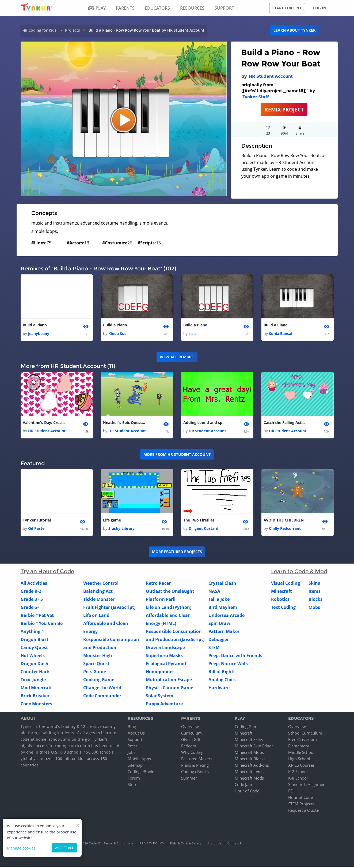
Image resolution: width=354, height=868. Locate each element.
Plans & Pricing (195, 766)
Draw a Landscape (165, 649)
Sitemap (135, 766)
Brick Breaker (35, 697)
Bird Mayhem (223, 609)
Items (315, 593)
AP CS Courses (301, 766)
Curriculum (191, 734)
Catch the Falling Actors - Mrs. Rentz (285, 423)
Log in (320, 8)
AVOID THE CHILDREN (284, 521)
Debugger (219, 641)
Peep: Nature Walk (228, 665)
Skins (314, 585)
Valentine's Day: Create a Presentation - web (44, 423)
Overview (190, 728)
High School (299, 760)
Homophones (160, 673)
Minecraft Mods (249, 779)
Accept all (64, 848)
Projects (73, 30)
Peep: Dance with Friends (235, 657)
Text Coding (283, 609)
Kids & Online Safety (186, 845)
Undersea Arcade (227, 617)
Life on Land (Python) (169, 609)
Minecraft (281, 593)
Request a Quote (303, 811)
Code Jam (243, 786)
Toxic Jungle (33, 681)
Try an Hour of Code (47, 573)
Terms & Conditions (119, 845)
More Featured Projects (177, 553)
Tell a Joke (219, 601)
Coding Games (248, 728)
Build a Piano (35, 325)
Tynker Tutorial (37, 521)
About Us (136, 734)
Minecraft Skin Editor (254, 747)
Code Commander (102, 697)
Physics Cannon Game (170, 689)
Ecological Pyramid (166, 665)
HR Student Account (271, 76)
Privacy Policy (152, 845)
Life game (112, 521)
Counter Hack (35, 673)
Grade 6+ (30, 609)
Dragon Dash (35, 665)
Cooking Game (99, 681)
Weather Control (101, 585)
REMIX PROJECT (284, 109)
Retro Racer (158, 585)
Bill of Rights (222, 673)
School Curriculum (305, 734)
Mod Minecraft (36, 689)
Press (133, 747)
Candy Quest (34, 649)
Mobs (314, 609)
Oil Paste (36, 530)
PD (291, 792)
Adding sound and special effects (205, 423)
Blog (132, 728)
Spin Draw (219, 625)
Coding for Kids (42, 30)
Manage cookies (21, 848)
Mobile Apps (139, 760)
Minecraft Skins (249, 741)
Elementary (299, 747)
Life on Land (96, 617)
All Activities (34, 585)
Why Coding (192, 754)
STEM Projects (301, 805)
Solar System (160, 697)
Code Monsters (36, 705)
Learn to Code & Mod (299, 573)
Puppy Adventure (164, 705)
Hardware (219, 689)
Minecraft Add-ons (252, 766)
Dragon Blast (35, 641)
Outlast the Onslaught (170, 593)
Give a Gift (191, 741)
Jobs (132, 754)
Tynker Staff (256, 97)
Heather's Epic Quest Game (124, 423)
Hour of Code (247, 792)
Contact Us (236, 845)
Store (132, 786)
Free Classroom (302, 741)
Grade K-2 (31, 593)
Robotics (280, 601)
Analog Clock (222, 681)
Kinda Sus (117, 334)
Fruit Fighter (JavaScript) (109, 609)
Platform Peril (161, 601)
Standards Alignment (307, 786)
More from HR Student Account (177, 455)
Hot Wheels (33, 657)
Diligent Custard (203, 530)
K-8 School (298, 779)
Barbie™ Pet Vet (37, 617)
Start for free (287, 8)
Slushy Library (121, 530)
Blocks (315, 601)
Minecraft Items (249, 773)
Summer (189, 779)
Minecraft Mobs (249, 754)
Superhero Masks (164, 657)
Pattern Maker (224, 633)
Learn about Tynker (294, 30)
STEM (214, 649)
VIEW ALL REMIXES (177, 357)
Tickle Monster (99, 601)
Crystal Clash (222, 585)
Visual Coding (286, 585)
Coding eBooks (141, 773)
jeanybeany (39, 334)
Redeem (189, 747)
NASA (214, 593)
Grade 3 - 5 (32, 601)
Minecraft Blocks (250, 760)
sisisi (193, 334)
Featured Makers (197, 760)
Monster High (98, 657)
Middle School (301, 754)
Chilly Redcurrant (285, 530)
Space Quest (96, 665)
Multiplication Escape (169, 681)
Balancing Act (98, 593)
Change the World (102, 689)
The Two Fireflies (199, 521)
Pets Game (95, 673)
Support (135, 741)
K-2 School (298, 773)
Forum (134, 779)
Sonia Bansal (281, 334)
